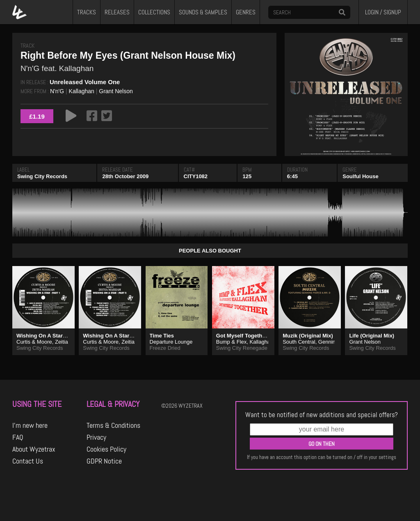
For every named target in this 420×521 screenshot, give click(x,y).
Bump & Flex (231, 342)
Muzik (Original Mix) (308, 336)
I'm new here (30, 425)
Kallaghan (82, 91)
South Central (299, 342)
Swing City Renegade (242, 348)
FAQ (18, 437)
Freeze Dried (165, 348)
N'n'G (57, 91)
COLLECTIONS (154, 12)
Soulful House (360, 176)
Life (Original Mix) (372, 336)
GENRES (246, 12)
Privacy (96, 437)
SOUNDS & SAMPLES (203, 12)
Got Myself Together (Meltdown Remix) (265, 336)
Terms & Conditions (113, 425)
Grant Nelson (116, 91)
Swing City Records (42, 176)
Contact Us (28, 461)
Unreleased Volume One (85, 82)
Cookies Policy (106, 449)
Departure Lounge (171, 342)
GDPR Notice (104, 461)
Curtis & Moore (34, 342)
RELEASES (117, 12)
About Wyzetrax (34, 449)
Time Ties (162, 336)
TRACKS (87, 12)
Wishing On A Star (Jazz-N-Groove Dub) (67, 336)
